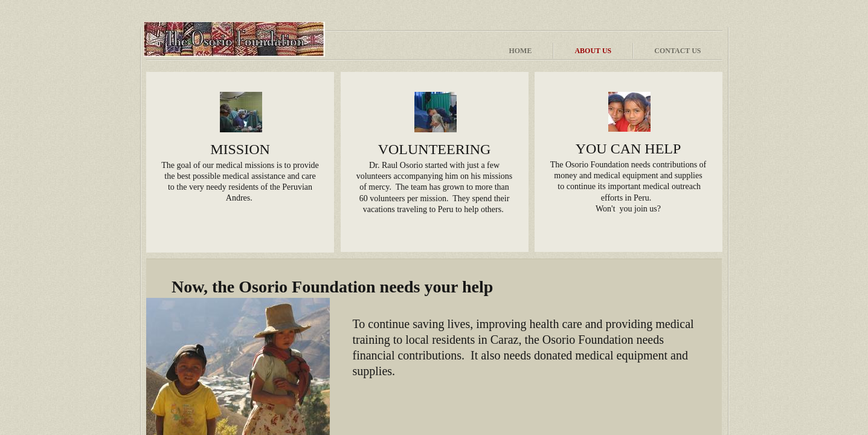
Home (520, 51)
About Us (593, 51)
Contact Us (677, 51)
